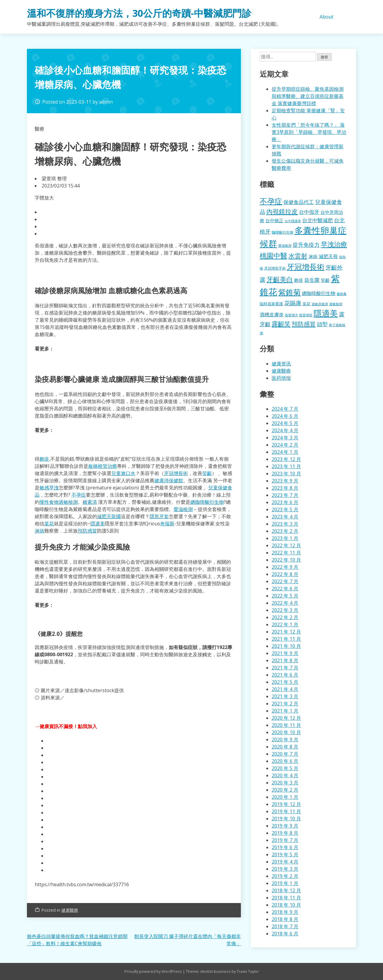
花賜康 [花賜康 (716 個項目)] (293, 303)
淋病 (39, 531)
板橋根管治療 (103, 466)
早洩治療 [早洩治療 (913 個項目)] (334, 244)
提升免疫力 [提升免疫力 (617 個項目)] (306, 245)
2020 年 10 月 (286, 732)
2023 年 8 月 (285, 488)
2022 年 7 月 (285, 581)
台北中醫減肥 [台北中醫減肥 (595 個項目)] (317, 220)
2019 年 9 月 (285, 826)
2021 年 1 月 (285, 711)
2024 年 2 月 (285, 445)
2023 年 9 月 (285, 481)
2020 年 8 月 (285, 747)
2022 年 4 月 (285, 603)
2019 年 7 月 (285, 840)
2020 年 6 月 (285, 761)
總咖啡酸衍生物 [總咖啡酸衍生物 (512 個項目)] (319, 293)
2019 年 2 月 (285, 876)
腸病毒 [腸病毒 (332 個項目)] (342, 294)
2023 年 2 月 (285, 531)
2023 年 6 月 (285, 502)
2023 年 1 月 (285, 538)
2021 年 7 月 (285, 668)
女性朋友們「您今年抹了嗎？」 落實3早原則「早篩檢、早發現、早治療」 (309, 132)
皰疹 (44, 459)
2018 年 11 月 (286, 898)
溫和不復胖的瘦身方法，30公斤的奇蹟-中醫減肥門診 (139, 13)
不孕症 (79, 495)
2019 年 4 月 (285, 862)
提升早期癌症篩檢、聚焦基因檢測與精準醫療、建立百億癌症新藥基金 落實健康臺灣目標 (308, 96)
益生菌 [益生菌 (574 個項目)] (312, 280)
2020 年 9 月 (285, 739)
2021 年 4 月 (285, 689)
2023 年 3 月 (285, 524)
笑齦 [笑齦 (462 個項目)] (325, 280)
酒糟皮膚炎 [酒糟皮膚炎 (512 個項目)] (272, 314)
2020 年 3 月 (285, 783)
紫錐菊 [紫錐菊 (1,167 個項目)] (289, 292)
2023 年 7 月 (285, 495)
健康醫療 (70, 910)
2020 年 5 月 (285, 768)
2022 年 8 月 (285, 574)
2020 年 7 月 (285, 754)
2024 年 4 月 (285, 430)
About (326, 17)
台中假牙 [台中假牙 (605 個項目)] (309, 212)
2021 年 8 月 (285, 660)
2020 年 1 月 (285, 797)
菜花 (49, 524)
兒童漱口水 (123, 473)
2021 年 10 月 (286, 646)
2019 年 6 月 (285, 847)
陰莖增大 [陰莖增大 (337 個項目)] (291, 315)
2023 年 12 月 (286, 459)
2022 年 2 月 (285, 617)
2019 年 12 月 (286, 804)
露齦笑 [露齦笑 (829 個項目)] (281, 324)
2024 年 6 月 (285, 416)
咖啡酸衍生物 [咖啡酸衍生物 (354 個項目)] (282, 232)
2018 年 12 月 (286, 890)
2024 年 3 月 (285, 438)
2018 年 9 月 (285, 912)
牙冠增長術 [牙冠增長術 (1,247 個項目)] (306, 267)
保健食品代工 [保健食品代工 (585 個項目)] (299, 202)
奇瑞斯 (167, 524)
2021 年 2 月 (285, 704)
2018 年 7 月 (285, 926)
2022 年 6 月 (285, 589)
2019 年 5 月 (285, 855)
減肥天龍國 (109, 516)
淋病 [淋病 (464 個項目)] (313, 256)
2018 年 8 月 (285, 919)
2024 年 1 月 (285, 452)
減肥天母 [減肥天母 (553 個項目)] (328, 256)
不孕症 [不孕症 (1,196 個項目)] (271, 201)
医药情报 (281, 378)
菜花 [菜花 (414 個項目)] (306, 304)
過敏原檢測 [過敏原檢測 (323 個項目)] (320, 304)
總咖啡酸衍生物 (207, 502)
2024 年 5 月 (285, 423)
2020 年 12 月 (286, 718)
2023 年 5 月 (285, 509)
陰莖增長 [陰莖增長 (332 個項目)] (306, 315)
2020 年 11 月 (286, 725)
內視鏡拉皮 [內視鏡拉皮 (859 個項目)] (282, 211)
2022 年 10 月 (286, 560)
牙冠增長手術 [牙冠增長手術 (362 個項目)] (275, 268)
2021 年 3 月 (285, 696)
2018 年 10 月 (286, 905)
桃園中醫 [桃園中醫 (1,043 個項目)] (273, 255)
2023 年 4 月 (285, 517)
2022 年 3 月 (285, 610)
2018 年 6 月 (285, 934)
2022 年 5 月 (285, 596)
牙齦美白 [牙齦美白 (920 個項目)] (280, 279)
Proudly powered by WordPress (154, 971)
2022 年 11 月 (286, 553)
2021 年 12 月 (286, 632)
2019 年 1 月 (285, 883)
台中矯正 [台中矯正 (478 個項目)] (274, 220)
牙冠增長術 (176, 473)
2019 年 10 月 (286, 819)
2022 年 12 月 (286, 545)
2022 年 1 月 (285, 624)
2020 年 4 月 (285, 775)
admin (106, 102)
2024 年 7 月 (285, 409)
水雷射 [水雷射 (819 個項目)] (298, 256)
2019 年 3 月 (285, 869)
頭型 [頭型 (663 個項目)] (322, 324)
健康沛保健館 (169, 480)
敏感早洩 (49, 488)
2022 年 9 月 (285, 567)
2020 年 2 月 (285, 790)
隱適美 (98, 524)
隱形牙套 (159, 516)
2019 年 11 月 (286, 811)
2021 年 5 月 (285, 682)
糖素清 (90, 502)
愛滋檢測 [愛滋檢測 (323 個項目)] (285, 246)
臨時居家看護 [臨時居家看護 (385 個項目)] (271, 304)
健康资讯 (281, 364)
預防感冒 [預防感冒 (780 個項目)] (304, 324)
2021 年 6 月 (285, 675)
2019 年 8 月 (285, 833)
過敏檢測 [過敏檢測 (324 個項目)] (336, 304)
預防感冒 (87, 531)
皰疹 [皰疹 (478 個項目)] (299, 280)
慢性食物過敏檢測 (59, 502)
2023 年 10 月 (286, 474)
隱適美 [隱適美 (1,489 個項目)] (326, 313)
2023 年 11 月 (286, 466)
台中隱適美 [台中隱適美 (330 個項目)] (293, 221)
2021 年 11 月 (286, 639)
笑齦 (207, 473)
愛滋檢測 (183, 509)
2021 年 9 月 (285, 653)
